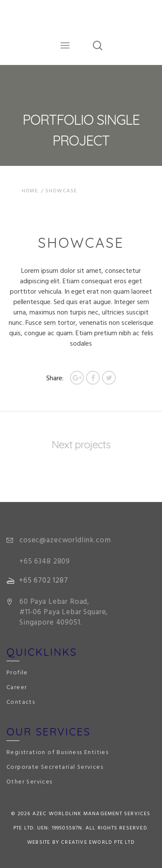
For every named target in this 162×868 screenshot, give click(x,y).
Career (17, 688)
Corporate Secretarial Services (55, 767)
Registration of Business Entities (57, 753)
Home (30, 191)
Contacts (21, 702)
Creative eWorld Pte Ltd (98, 842)
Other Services (30, 782)
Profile (17, 673)
